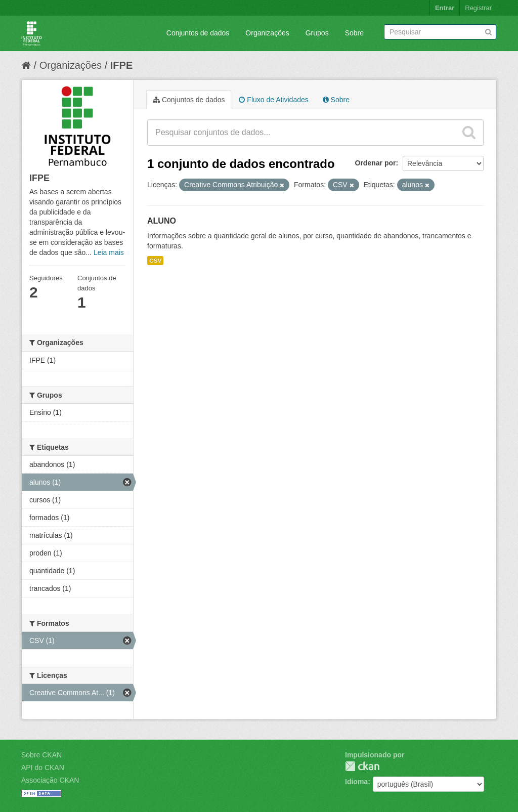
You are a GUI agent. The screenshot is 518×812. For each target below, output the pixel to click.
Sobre (354, 33)
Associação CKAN (50, 780)
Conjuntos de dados (198, 33)
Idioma (356, 782)
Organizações (267, 33)
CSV (155, 261)
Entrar (445, 8)
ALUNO (162, 221)
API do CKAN (43, 767)
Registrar (478, 8)
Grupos (317, 33)
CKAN (362, 766)
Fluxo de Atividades (273, 100)
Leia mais (109, 252)
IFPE (121, 65)
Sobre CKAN (41, 755)
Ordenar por (376, 163)
